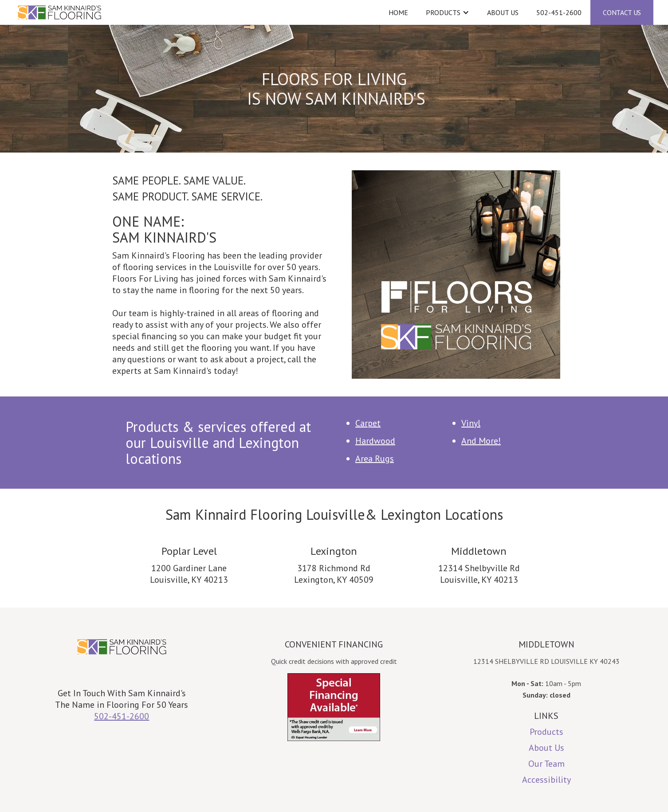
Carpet (368, 423)
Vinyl (471, 423)
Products (546, 732)
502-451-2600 (559, 12)
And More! (481, 441)
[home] (176, 12)
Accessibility (546, 780)
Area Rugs (375, 459)
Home (398, 12)
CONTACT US (622, 12)
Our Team (546, 764)
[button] (448, 13)
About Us (503, 12)
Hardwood (375, 441)
